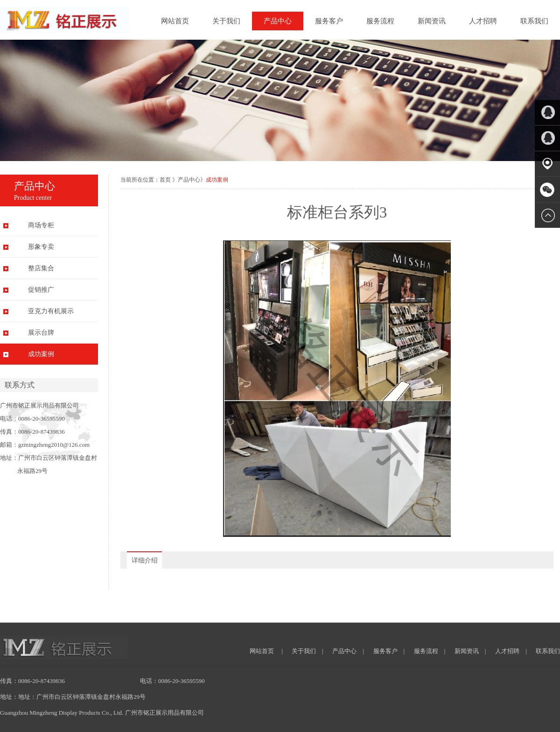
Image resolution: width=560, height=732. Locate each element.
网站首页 (175, 21)
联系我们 (534, 21)
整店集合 (41, 268)
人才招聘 (483, 21)
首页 (165, 180)
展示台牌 (41, 333)
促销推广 (41, 290)
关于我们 (226, 21)
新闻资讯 (432, 21)
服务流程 (380, 21)
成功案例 (41, 354)
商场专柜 (41, 225)
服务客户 (329, 21)
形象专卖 (41, 247)
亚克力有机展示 (51, 311)
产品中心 (278, 21)
